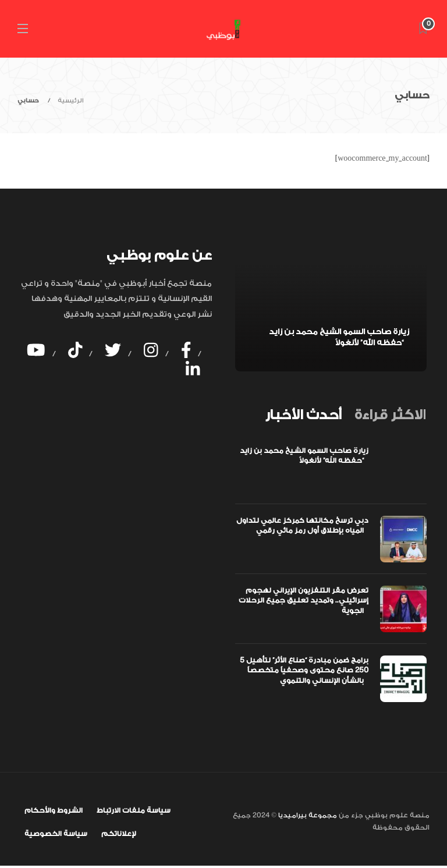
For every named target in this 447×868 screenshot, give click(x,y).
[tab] (303, 415)
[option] (331, 309)
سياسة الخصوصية (56, 834)
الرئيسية (71, 101)
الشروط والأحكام (54, 810)
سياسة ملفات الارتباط (134, 810)
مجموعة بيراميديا (307, 815)
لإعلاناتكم (119, 834)
